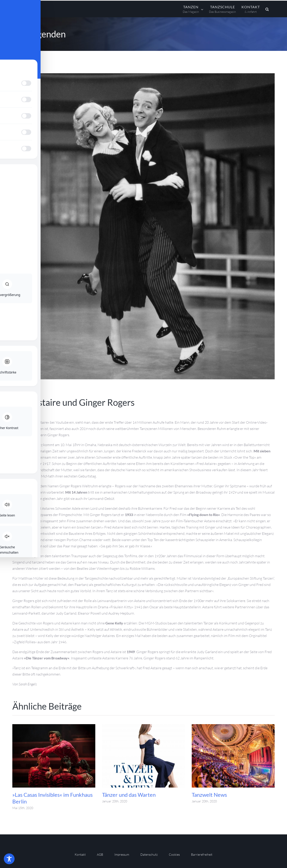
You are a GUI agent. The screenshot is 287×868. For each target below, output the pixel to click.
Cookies (174, 854)
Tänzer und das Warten (129, 795)
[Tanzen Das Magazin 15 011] (143, 226)
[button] (267, 9)
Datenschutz (149, 854)
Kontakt (80, 854)
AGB (100, 854)
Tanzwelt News (209, 795)
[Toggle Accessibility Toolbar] (9, 859)
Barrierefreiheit (202, 854)
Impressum (122, 854)
